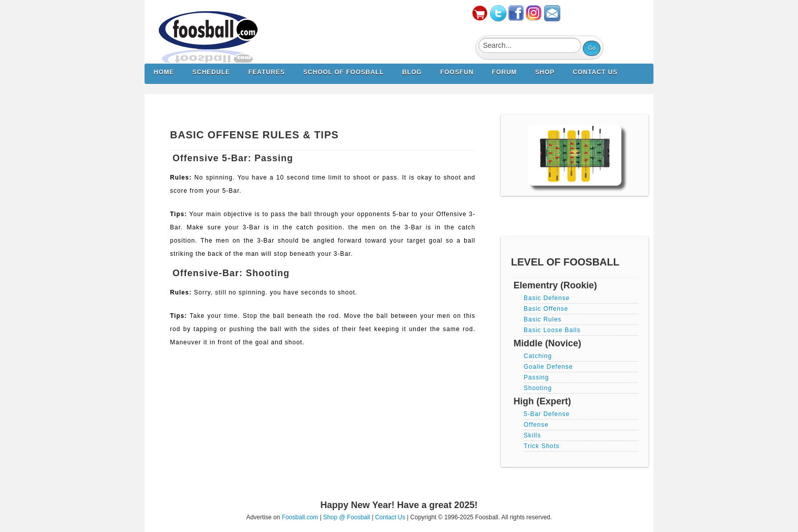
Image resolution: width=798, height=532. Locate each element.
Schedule (211, 72)
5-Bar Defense (547, 414)
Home (164, 72)
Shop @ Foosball (347, 517)
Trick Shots (542, 446)
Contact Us (390, 517)
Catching (538, 356)
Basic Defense (547, 298)
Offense (536, 425)
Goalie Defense (548, 367)
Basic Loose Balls (552, 330)
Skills (532, 435)
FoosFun (457, 72)
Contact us (595, 72)
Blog (412, 72)
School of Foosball (344, 72)
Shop (545, 72)
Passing (536, 377)
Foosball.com (300, 517)
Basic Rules (543, 319)
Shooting (538, 388)
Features (267, 72)
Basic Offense (546, 309)
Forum (505, 72)
